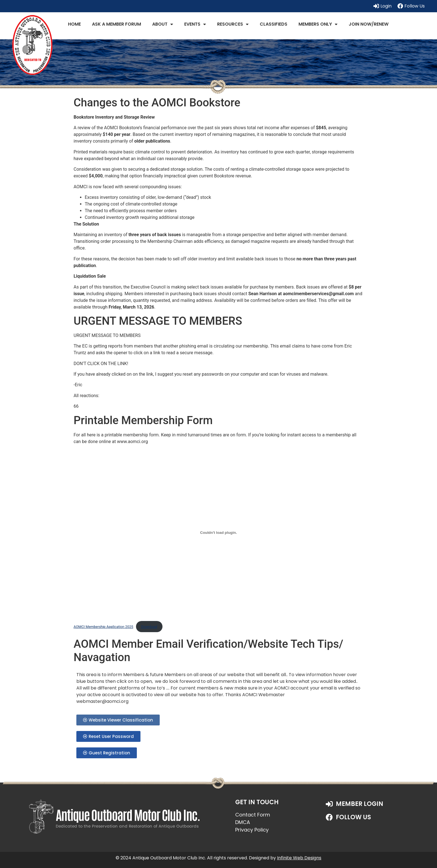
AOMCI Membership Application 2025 (103, 627)
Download (149, 627)
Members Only (318, 24)
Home (74, 24)
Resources (233, 24)
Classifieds (274, 24)
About (163, 24)
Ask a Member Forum (116, 24)
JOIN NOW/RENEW (369, 24)
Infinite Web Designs (299, 858)
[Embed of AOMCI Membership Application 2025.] (219, 532)
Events (195, 24)
